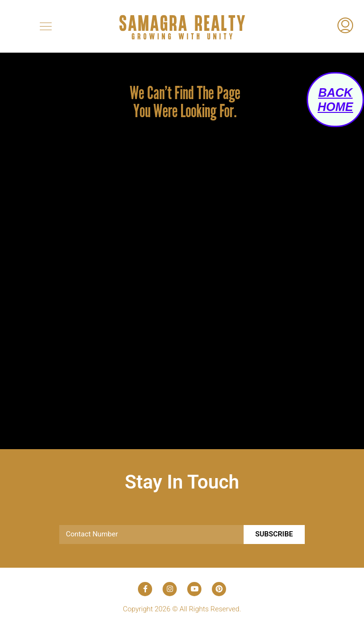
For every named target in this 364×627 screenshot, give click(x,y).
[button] (45, 26)
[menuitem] (345, 27)
